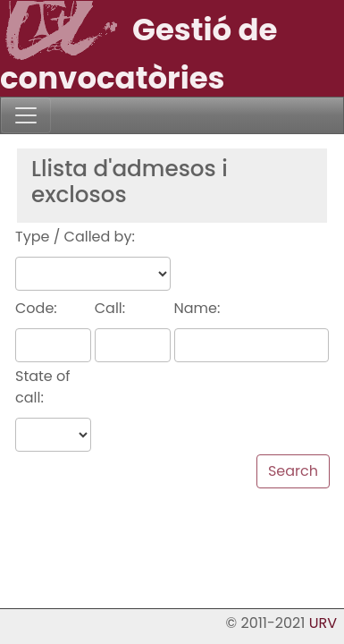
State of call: (43, 387)
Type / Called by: (75, 237)
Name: (197, 308)
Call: (110, 308)
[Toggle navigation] (26, 115)
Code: (36, 308)
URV (323, 623)
